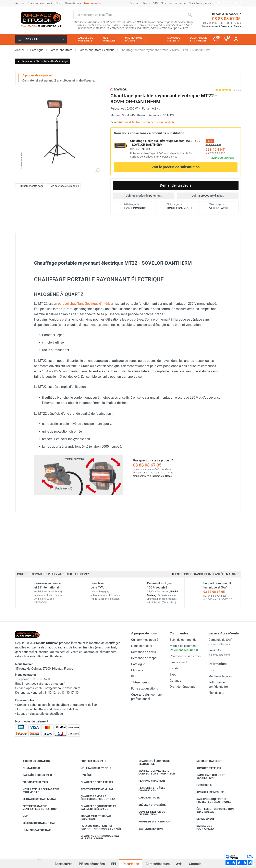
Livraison (176, 668)
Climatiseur (28, 768)
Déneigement (202, 819)
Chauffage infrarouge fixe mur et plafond (97, 837)
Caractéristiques (158, 864)
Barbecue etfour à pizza (202, 827)
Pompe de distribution (151, 822)
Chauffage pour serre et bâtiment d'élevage (95, 808)
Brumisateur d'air (32, 782)
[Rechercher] (190, 15)
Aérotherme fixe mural (94, 789)
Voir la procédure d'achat (208, 196)
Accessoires (63, 862)
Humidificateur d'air (34, 830)
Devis (146, 3)
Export (174, 674)
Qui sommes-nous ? (40, 3)
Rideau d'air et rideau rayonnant (93, 817)
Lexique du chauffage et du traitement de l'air (48, 709)
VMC (23, 816)
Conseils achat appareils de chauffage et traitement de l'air (57, 705)
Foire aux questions (145, 689)
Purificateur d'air (90, 761)
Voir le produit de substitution (176, 167)
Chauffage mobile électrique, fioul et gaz (95, 798)
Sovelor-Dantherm (133, 115)
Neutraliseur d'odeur (93, 768)
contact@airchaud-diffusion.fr (46, 684)
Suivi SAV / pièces (200, 3)
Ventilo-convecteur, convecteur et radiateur (154, 772)
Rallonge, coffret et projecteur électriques (211, 800)
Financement (179, 662)
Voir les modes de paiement (144, 196)
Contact (135, 3)
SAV (155, 3)
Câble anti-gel (146, 798)
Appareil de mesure (207, 792)
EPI (114, 864)
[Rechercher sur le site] (129, 15)
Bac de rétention (148, 829)
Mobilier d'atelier (206, 761)
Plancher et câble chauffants (149, 789)
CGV (211, 670)
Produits (41, 39)
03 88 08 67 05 (226, 19)
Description (131, 864)
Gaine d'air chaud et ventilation (208, 776)
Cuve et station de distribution (149, 813)
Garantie (195, 864)
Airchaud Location (33, 761)
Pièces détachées (92, 864)
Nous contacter (142, 646)
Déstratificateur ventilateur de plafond (37, 808)
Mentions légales (220, 676)
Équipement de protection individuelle (212, 810)
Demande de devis (144, 652)
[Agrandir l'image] (98, 171)
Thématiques (73, 3)
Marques (137, 670)
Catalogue (138, 664)
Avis (179, 864)
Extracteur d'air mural (36, 799)
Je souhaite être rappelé (63, 186)
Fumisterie (201, 785)
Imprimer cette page (30, 186)
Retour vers (43, 61)
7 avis (237, 90)
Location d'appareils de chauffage (40, 714)
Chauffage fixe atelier (94, 782)
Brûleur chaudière (149, 805)
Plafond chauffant (150, 781)
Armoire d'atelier (206, 768)
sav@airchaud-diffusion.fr (62, 688)
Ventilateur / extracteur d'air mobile (38, 791)
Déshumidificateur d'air (36, 823)
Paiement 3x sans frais (185, 656)
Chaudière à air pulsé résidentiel (151, 762)
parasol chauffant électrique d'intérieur (86, 304)
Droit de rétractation (184, 687)
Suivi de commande (173, 3)
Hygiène (83, 775)
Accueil (20, 3)
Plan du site (216, 693)
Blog (58, 3)
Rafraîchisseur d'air (34, 775)
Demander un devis (176, 185)
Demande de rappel (144, 658)
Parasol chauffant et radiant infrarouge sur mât (98, 827)
